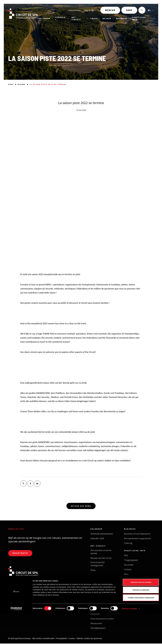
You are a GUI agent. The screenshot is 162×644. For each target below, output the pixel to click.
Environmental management (97, 564)
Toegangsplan (131, 561)
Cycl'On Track (97, 600)
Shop (129, 11)
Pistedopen (96, 583)
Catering (128, 544)
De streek (129, 565)
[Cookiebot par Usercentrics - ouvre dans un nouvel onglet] (16, 639)
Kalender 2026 (97, 539)
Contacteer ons (24, 597)
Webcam (110, 11)
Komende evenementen (102, 534)
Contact (128, 570)
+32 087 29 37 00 (47, 585)
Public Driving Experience (103, 588)
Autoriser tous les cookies (141, 613)
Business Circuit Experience (137, 534)
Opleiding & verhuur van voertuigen (102, 593)
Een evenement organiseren (138, 539)
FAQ (126, 556)
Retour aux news (81, 506)
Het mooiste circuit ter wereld (101, 552)
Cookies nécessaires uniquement (141, 628)
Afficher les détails (129, 639)
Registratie (21, 554)
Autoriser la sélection (141, 621)
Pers (126, 575)
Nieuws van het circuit (101, 559)
